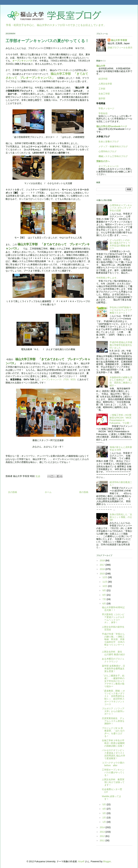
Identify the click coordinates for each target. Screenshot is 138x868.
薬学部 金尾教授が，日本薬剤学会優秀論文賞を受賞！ (113, 669)
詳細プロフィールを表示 (120, 48)
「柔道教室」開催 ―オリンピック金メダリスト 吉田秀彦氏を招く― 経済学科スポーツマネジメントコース (113, 698)
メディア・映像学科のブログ (112, 146)
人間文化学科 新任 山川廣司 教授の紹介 (114, 653)
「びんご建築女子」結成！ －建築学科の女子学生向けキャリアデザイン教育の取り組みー (113, 681)
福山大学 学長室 (119, 40)
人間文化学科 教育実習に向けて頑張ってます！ (113, 782)
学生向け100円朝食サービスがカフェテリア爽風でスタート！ (121, 310)
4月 (104, 809)
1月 (104, 822)
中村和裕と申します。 (108, 278)
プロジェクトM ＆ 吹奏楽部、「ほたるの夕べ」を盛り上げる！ (113, 732)
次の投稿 (13, 492)
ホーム (48, 492)
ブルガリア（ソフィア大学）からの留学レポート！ (113, 711)
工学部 (102, 89)
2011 (103, 840)
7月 (104, 599)
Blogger (107, 861)
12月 (105, 577)
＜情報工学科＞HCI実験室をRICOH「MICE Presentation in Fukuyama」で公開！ (121, 419)
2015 (103, 574)
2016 (103, 569)
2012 (103, 836)
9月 (104, 590)
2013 (103, 832)
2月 (104, 818)
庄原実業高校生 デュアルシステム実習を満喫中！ (113, 721)
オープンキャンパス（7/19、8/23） (59, 379)
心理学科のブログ (106, 151)
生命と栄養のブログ (108, 142)
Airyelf (81, 861)
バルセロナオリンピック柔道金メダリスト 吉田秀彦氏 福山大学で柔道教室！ (114, 754)
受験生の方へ (103, 161)
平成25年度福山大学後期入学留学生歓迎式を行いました (121, 345)
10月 (105, 586)
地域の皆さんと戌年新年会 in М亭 (121, 448)
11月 (105, 582)
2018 (103, 560)
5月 (104, 804)
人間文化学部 (105, 84)
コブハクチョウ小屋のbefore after (113, 764)
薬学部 (102, 98)
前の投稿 (84, 492)
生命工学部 (104, 94)
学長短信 (102, 113)
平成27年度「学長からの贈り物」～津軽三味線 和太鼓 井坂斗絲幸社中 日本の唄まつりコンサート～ (113, 641)
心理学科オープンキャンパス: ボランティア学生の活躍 (121, 208)
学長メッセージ (105, 108)
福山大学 (101, 66)
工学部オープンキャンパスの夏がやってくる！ (113, 772)
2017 (103, 565)
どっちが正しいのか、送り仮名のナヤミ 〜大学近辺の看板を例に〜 (121, 244)
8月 (104, 595)
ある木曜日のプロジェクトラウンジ (113, 660)
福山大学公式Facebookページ (112, 126)
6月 (104, 604)
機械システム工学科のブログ (112, 156)
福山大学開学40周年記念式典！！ (113, 609)
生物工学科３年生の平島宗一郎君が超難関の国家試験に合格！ (113, 743)
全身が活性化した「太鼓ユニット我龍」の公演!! (121, 517)
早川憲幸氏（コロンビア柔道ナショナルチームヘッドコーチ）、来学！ (113, 618)
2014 (103, 827)
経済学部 (103, 79)
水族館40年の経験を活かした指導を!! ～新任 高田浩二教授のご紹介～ (121, 381)
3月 (104, 813)
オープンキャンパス (22, 61)
